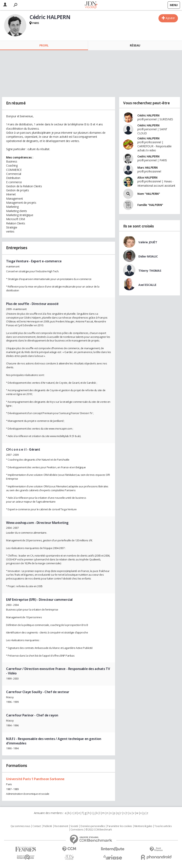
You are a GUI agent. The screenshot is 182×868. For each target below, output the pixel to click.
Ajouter (170, 18)
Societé (74, 826)
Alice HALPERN (147, 177)
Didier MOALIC (148, 256)
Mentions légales (143, 826)
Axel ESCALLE (147, 285)
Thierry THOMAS (150, 271)
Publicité (48, 826)
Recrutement (61, 826)
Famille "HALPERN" (150, 205)
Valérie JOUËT (148, 242)
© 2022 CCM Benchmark (99, 830)
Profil (44, 45)
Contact (37, 826)
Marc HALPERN (148, 167)
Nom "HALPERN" (149, 194)
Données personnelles (93, 826)
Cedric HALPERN (148, 156)
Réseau (135, 45)
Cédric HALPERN (148, 115)
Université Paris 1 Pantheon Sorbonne (35, 779)
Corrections (77, 830)
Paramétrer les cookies (120, 826)
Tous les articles (163, 826)
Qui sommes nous (20, 826)
